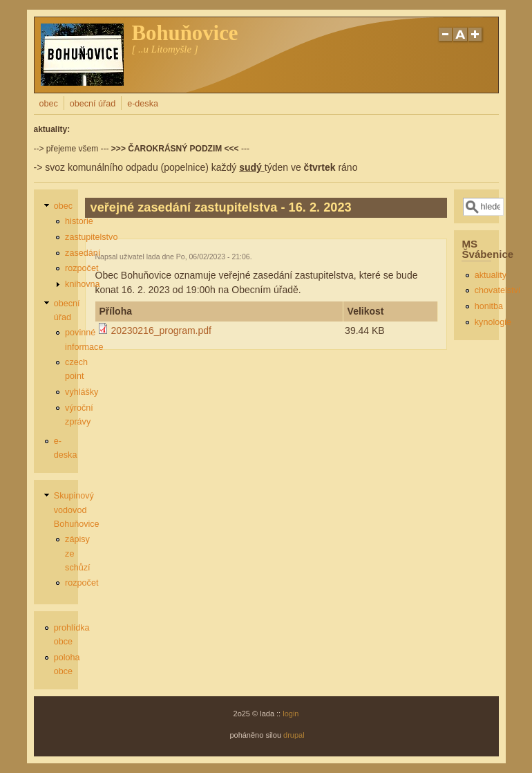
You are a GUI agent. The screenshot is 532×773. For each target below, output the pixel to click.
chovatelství (498, 290)
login (291, 714)
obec (49, 104)
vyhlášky (82, 392)
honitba (489, 306)
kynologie (493, 322)
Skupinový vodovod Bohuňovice (77, 510)
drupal (294, 735)
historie (79, 221)
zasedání (83, 253)
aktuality (491, 275)
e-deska (143, 104)
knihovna (82, 284)
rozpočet (82, 268)
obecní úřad (93, 104)
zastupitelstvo (91, 237)
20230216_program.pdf (161, 330)
